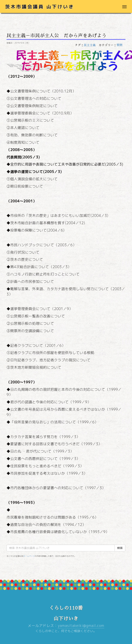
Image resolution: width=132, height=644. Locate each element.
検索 (120, 548)
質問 (119, 45)
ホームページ (29, 556)
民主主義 (90, 45)
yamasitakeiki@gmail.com (81, 626)
